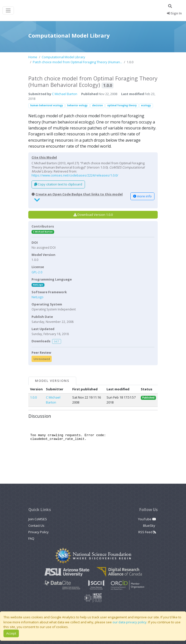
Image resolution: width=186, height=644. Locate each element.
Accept (11, 633)
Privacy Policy (38, 532)
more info (142, 196)
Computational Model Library (63, 57)
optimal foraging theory (122, 105)
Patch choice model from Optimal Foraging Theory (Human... (77, 62)
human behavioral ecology (47, 105)
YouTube (147, 519)
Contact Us (36, 526)
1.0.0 (33, 397)
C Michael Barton (65, 94)
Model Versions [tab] (52, 381)
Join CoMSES (38, 519)
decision (97, 105)
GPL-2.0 (37, 272)
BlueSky (149, 526)
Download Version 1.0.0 (93, 215)
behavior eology (77, 105)
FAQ (31, 538)
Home (33, 57)
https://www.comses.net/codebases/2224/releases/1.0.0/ (75, 175)
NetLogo (38, 285)
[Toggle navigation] (8, 11)
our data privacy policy (130, 622)
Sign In (174, 13)
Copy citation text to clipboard (58, 184)
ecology (146, 105)
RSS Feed (147, 532)
